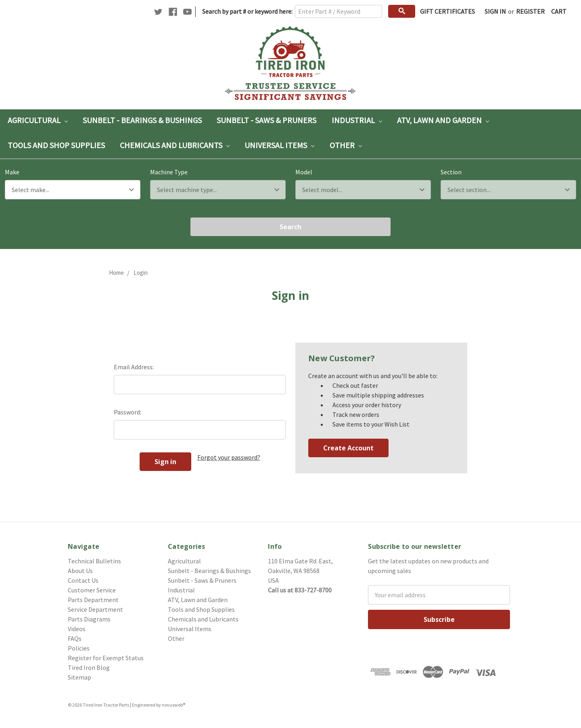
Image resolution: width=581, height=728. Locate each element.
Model (304, 172)
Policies (79, 648)
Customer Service (92, 590)
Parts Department (93, 600)
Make (12, 172)
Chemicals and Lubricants (175, 145)
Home (116, 273)
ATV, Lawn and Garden (443, 120)
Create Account (348, 448)
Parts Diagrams (89, 619)
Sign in (495, 11)
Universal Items (279, 145)
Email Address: (134, 367)
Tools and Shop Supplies (56, 145)
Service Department (95, 609)
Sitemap (79, 677)
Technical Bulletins (94, 561)
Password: (127, 412)
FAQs (75, 638)
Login (141, 273)
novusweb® (173, 705)
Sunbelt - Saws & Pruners (266, 120)
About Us (80, 571)
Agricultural (38, 120)
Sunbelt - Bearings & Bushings (142, 120)
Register (530, 11)
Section (451, 172)
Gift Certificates (447, 11)
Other (346, 145)
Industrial (357, 120)
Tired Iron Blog (89, 667)
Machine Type (169, 172)
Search (290, 227)
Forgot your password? (229, 457)
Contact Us (83, 580)
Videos (77, 629)
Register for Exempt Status (106, 658)
